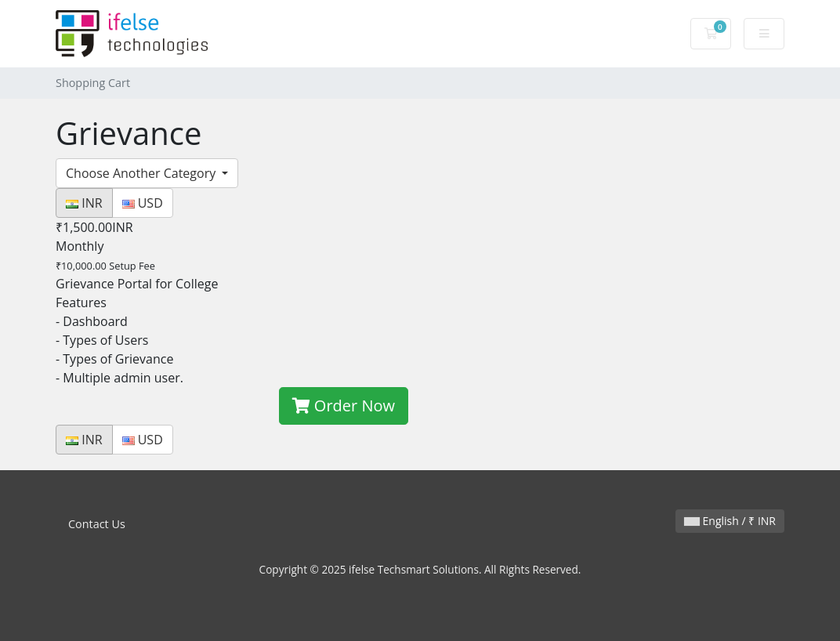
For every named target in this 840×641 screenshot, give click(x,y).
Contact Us (97, 524)
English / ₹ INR (730, 521)
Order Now (344, 406)
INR (84, 203)
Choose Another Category (142, 173)
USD (143, 203)
